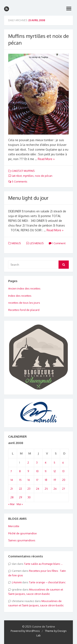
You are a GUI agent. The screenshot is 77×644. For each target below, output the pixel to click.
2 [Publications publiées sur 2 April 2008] (28, 463)
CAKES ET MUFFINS (23, 171)
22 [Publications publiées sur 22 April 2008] (21, 489)
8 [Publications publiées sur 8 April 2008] (20, 471)
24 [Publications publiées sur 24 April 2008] (38, 489)
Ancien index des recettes (24, 288)
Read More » (46, 159)
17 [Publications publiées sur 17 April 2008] (37, 480)
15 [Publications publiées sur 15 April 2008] (20, 480)
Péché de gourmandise (22, 533)
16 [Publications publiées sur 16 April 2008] (29, 480)
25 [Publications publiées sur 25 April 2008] (46, 489)
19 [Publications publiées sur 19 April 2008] (55, 480)
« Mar (11, 504)
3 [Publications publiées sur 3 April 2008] (37, 463)
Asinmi (17, 582)
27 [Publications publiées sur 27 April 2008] (64, 489)
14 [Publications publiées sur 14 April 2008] (12, 480)
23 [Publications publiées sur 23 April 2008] (29, 489)
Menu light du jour (28, 198)
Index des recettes (20, 296)
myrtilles (28, 176)
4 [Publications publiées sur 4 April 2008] (46, 463)
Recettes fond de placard (24, 310)
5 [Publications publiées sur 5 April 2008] (54, 463)
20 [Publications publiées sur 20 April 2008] (64, 480)
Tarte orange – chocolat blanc (47, 582)
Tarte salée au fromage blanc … (43, 564)
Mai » (20, 504)
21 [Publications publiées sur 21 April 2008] (12, 489)
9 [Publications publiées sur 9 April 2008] (28, 471)
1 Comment (57, 243)
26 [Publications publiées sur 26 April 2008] (55, 489)
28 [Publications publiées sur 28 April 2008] (12, 497)
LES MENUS (37, 243)
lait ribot (17, 176)
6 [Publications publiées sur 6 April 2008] (63, 463)
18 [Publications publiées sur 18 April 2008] (46, 480)
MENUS (16, 243)
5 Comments (18, 181)
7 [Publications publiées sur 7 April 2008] (11, 471)
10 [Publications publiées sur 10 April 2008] (37, 471)
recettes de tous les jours (24, 303)
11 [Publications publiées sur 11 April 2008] (46, 471)
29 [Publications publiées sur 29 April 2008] (21, 497)
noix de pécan (44, 176)
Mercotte (14, 526)
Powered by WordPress (25, 631)
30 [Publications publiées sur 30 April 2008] (29, 497)
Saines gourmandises (22, 540)
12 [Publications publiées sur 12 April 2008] (55, 471)
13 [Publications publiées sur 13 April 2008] (63, 471)
